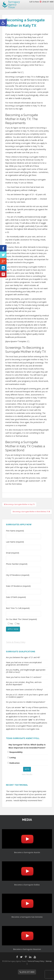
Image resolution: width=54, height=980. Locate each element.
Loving (13, 758)
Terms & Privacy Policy (16, 642)
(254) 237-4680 (48, 2)
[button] (3, 23)
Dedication (15, 763)
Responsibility (16, 752)
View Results (27, 774)
